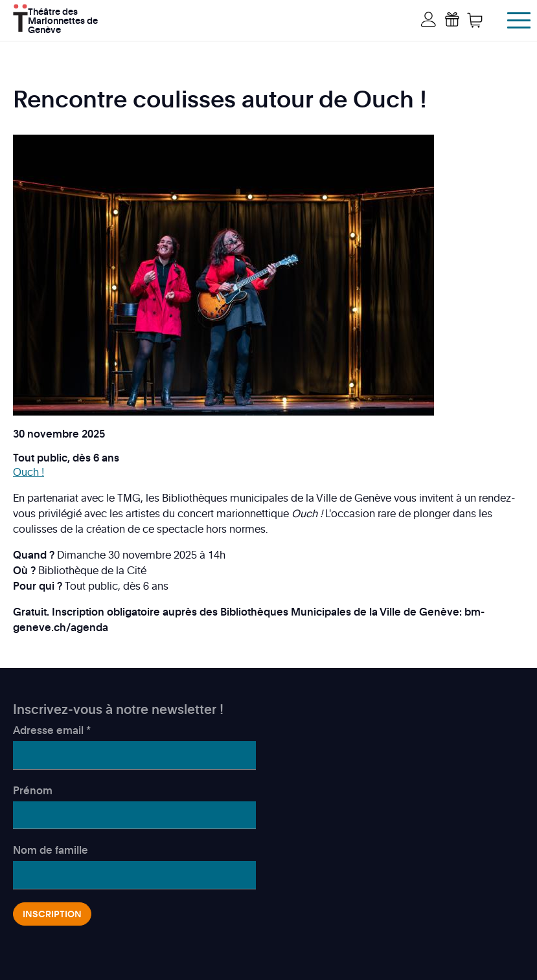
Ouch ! (29, 472)
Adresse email (52, 730)
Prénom (33, 790)
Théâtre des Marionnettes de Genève (63, 19)
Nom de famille (51, 850)
